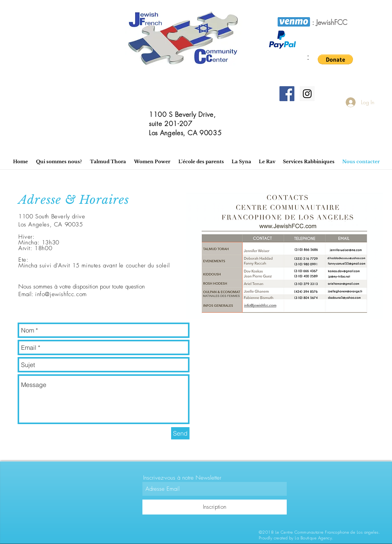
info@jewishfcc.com (61, 294)
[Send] (180, 433)
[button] (335, 59)
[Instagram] (307, 94)
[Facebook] (287, 94)
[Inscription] (215, 507)
